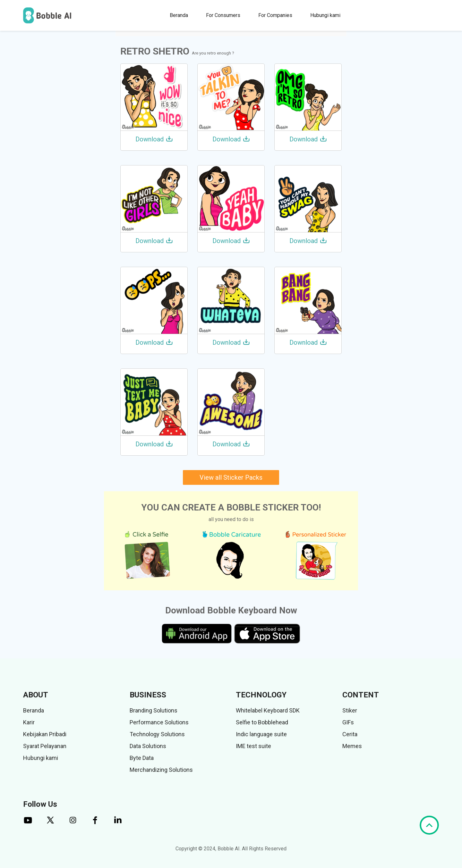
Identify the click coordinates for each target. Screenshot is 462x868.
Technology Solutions (157, 734)
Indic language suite (261, 734)
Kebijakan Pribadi (45, 734)
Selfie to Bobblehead (262, 722)
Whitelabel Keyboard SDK (268, 710)
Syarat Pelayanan (45, 746)
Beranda (179, 15)
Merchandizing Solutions (161, 770)
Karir (29, 722)
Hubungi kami (325, 15)
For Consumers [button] (223, 15)
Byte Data (142, 758)
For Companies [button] (275, 15)
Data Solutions (148, 746)
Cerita (350, 734)
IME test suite (253, 746)
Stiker (350, 710)
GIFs (348, 722)
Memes (352, 746)
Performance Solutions (159, 722)
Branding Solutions (154, 710)
